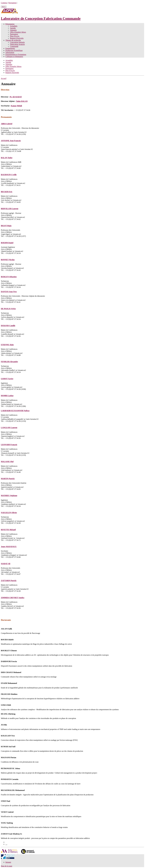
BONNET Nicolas (8, 260)
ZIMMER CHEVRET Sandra (13, 598)
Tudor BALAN (22, 101)
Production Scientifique (14, 50)
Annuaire (13, 30)
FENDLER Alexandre (9, 362)
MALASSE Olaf (7, 462)
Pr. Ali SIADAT (16, 97)
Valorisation (10, 52)
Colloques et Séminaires (14, 57)
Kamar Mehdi (16, 106)
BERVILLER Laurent (10, 209)
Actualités (14, 26)
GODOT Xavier (7, 379)
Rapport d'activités (17, 38)
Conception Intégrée (17, 42)
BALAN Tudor (7, 158)
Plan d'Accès (15, 36)
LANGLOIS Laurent (9, 428)
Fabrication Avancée (17, 44)
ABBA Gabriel (7, 124)
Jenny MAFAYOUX (9, 547)
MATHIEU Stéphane (9, 496)
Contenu (4, 3)
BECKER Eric (7, 192)
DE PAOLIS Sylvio (8, 309)
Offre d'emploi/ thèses (18, 32)
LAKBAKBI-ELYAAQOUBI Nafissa (15, 411)
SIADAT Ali (6, 564)
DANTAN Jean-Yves (9, 292)
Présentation (10, 24)
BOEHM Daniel (7, 243)
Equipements (10, 48)
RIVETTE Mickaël (8, 530)
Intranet (8, 862)
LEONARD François (9, 445)
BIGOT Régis (6, 226)
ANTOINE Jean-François (11, 141)
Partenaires (14, 34)
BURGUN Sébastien (9, 277)
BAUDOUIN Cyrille (9, 175)
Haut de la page (7, 866)
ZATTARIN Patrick (9, 581)
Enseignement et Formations (16, 54)
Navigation (12, 3)
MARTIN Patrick (8, 479)
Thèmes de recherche (13, 40)
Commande (14, 46)
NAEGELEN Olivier (9, 513)
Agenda (13, 28)
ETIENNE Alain (7, 345)
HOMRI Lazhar (7, 396)
